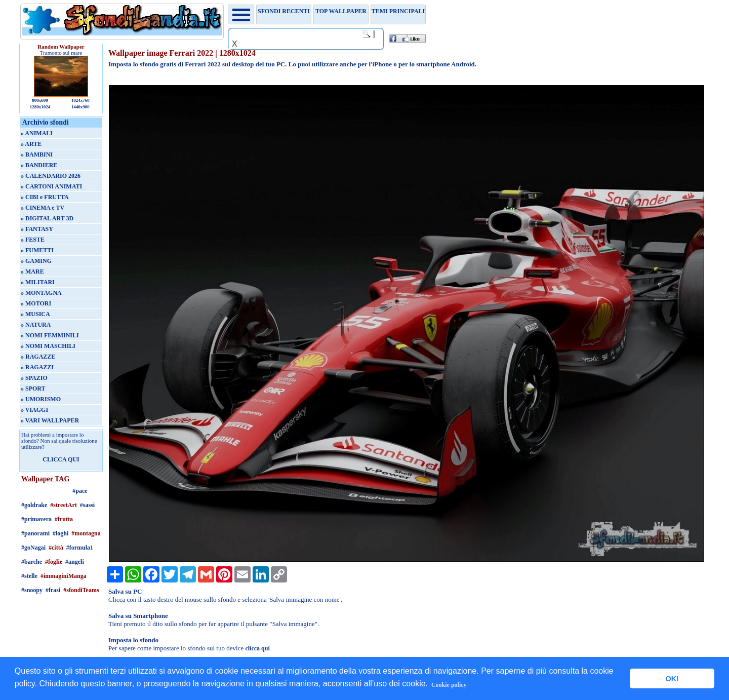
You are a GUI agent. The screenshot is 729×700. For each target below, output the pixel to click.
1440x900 (80, 107)
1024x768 (80, 100)
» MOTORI (36, 303)
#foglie (54, 562)
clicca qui (257, 648)
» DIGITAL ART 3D (47, 218)
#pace (80, 491)
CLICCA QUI (61, 459)
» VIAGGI (34, 410)
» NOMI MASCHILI (48, 346)
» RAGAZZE (38, 357)
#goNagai (33, 548)
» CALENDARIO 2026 (51, 176)
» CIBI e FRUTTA (45, 197)
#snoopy (32, 590)
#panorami (35, 533)
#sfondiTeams (81, 590)
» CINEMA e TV (43, 208)
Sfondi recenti (284, 11)
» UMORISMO (41, 399)
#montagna (86, 533)
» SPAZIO (34, 378)
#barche (32, 562)
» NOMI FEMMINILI (50, 335)
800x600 (40, 100)
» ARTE (31, 144)
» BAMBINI (37, 154)
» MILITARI (38, 282)
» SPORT (33, 388)
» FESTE (33, 240)
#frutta (64, 519)
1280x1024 (40, 107)
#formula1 (80, 548)
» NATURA (36, 325)
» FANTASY (37, 229)
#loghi (60, 533)
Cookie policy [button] (449, 685)
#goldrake (34, 505)
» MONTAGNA (41, 293)
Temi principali (398, 11)
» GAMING (36, 261)
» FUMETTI (37, 250)
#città (56, 548)
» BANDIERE (39, 165)
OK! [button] (672, 679)
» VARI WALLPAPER (50, 420)
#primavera (36, 519)
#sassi (87, 505)
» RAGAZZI (37, 367)
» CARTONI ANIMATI (51, 186)
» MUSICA (35, 314)
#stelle (29, 576)
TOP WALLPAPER (341, 11)
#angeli (75, 562)
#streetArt (63, 505)
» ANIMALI (37, 133)
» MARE (32, 271)
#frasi (53, 590)
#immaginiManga (64, 576)
